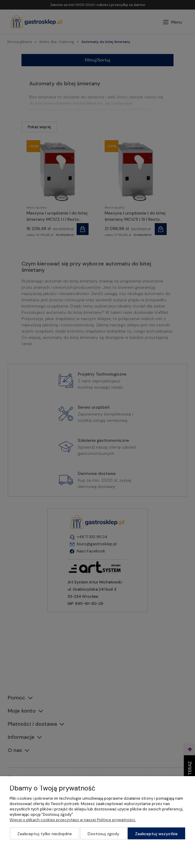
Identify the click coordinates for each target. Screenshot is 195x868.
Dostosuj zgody (103, 834)
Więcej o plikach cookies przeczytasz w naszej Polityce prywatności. (73, 820)
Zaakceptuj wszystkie (156, 834)
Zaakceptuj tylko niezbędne (45, 834)
